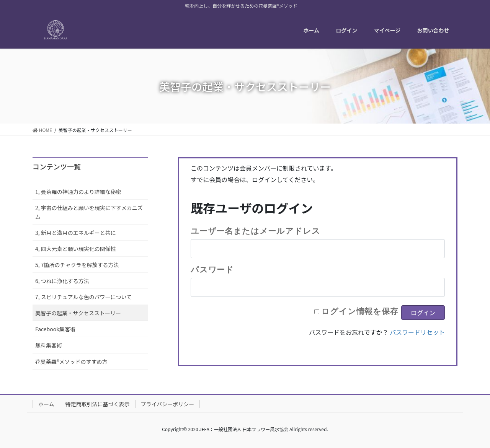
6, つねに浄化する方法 (62, 281)
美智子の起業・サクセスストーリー (78, 313)
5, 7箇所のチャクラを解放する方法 (77, 265)
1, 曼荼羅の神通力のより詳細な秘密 (78, 192)
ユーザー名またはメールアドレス (255, 231)
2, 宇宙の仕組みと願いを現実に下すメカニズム (89, 212)
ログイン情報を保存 (360, 311)
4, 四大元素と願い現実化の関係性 (76, 249)
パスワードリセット (417, 332)
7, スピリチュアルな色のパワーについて (83, 297)
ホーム (46, 404)
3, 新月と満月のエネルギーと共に (76, 233)
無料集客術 (49, 345)
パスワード (212, 269)
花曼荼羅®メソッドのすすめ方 (71, 362)
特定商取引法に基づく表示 (98, 404)
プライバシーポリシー (168, 404)
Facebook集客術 (55, 329)
